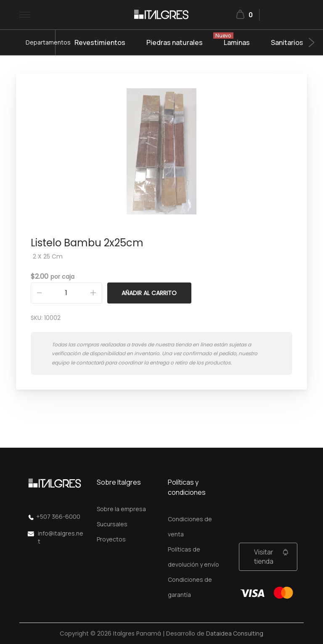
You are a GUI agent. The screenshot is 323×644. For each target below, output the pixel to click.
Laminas (237, 42)
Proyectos (111, 539)
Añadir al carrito (149, 293)
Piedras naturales (175, 42)
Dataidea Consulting (235, 633)
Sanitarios (287, 42)
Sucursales (112, 524)
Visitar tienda (264, 557)
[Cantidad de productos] (66, 293)
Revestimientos (100, 42)
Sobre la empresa (121, 509)
